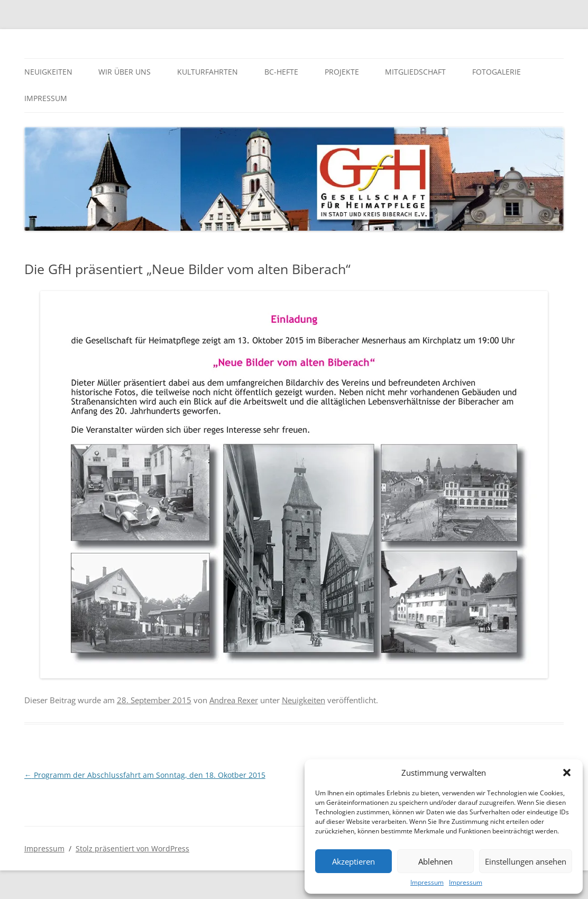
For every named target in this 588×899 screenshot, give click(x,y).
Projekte (342, 72)
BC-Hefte (281, 72)
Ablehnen (435, 861)
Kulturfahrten (208, 72)
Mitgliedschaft (415, 72)
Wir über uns (125, 72)
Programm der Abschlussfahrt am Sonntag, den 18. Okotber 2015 (145, 775)
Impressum (427, 882)
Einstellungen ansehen (526, 861)
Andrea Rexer (234, 700)
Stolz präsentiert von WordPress (132, 848)
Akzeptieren (353, 861)
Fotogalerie (497, 72)
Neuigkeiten (48, 72)
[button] (567, 773)
